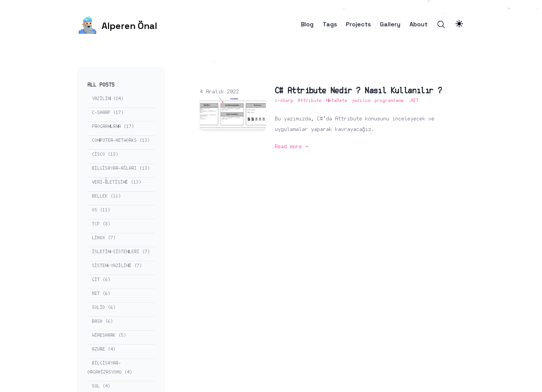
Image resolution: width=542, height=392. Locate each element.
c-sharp (284, 101)
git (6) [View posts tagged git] (101, 280)
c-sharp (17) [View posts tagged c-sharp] (108, 113)
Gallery (390, 24)
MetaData (336, 101)
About (419, 24)
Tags (330, 24)
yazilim (361, 101)
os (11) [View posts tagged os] (101, 210)
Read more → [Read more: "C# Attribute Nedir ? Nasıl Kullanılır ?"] (291, 147)
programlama (389, 101)
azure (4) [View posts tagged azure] (104, 349)
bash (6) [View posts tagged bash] (102, 321)
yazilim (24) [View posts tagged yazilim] (108, 99)
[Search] (441, 24)
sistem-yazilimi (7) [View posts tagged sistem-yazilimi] (117, 266)
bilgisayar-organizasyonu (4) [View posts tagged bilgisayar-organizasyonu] (110, 368)
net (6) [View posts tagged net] (101, 294)
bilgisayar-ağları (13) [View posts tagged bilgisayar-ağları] (121, 168)
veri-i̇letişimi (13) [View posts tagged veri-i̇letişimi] (116, 182)
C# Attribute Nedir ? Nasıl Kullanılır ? (359, 91)
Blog (307, 24)
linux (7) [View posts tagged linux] (104, 238)
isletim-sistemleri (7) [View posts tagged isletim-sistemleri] (121, 252)
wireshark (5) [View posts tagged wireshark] (109, 335)
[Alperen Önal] (118, 24)
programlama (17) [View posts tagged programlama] (113, 127)
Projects (358, 24)
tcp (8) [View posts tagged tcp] (101, 224)
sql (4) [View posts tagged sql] (101, 386)
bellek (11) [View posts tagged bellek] (106, 196)
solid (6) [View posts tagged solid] (104, 308)
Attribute (310, 101)
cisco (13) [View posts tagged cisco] (105, 154)
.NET (413, 101)
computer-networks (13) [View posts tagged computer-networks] (121, 141)
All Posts (101, 85)
